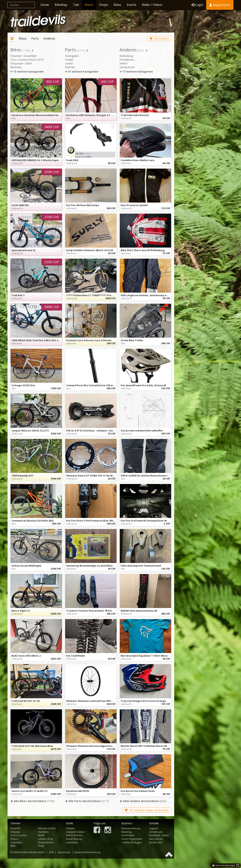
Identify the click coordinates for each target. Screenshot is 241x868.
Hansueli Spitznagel (224, 865)
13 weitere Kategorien (27, 72)
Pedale (69, 60)
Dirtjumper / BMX (21, 63)
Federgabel (72, 56)
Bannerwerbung (131, 828)
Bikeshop (127, 832)
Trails (41, 846)
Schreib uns (156, 832)
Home (45, 5)
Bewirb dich (156, 842)
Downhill (15, 828)
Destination (128, 835)
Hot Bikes (43, 832)
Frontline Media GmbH (32, 852)
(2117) (87, 801)
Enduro (14, 839)
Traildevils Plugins (132, 842)
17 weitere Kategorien (136, 72)
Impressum (64, 852)
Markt (89, 5)
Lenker (69, 63)
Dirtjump (15, 832)
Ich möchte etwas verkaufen (147, 810)
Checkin (70, 828)
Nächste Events (47, 828)
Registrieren (220, 5)
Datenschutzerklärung (87, 852)
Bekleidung (126, 56)
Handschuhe (127, 67)
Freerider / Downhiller (24, 56)
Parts (35, 38)
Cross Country (18, 835)
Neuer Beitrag (74, 839)
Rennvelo (16, 67)
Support (154, 828)
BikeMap (61, 5)
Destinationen (46, 842)
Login (197, 5)
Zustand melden (75, 832)
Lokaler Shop (46, 839)
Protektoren (127, 60)
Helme (124, 63)
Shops (103, 5)
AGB (51, 852)
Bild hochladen (74, 835)
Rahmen (70, 67)
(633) (143, 801)
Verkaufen (159, 38)
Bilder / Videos (152, 5)
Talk (76, 5)
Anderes (49, 38)
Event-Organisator (132, 839)
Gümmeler (16, 842)
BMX (13, 846)
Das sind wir (156, 839)
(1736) (32, 801)
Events (132, 5)
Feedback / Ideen (159, 835)
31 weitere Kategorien (82, 72)
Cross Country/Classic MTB (27, 60)
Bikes (117, 5)
